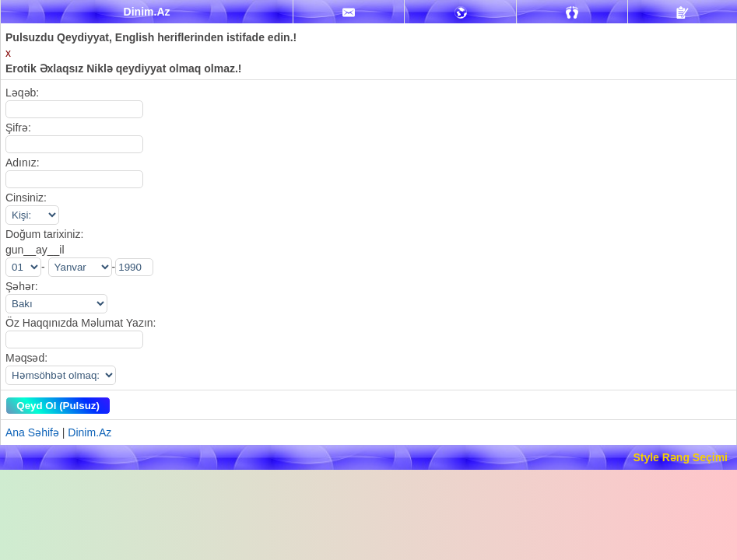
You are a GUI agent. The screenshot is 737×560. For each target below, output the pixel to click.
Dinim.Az (89, 432)
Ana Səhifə (32, 432)
